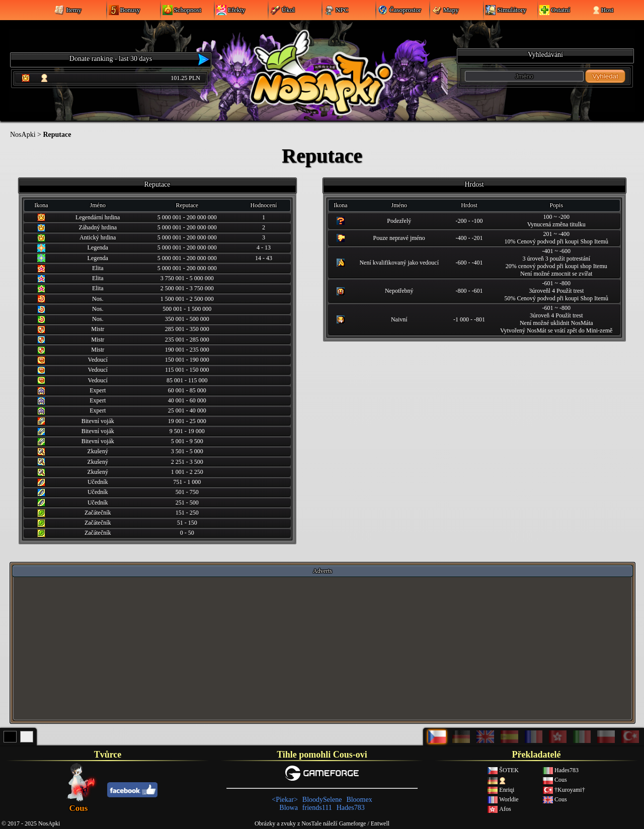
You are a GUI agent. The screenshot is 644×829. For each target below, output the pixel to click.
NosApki (23, 135)
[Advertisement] (323, 648)
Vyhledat (605, 76)
